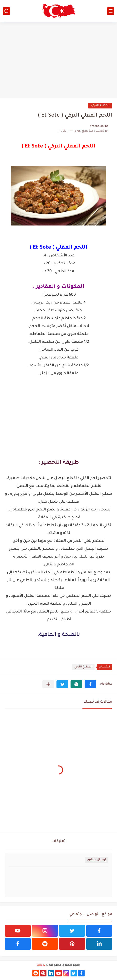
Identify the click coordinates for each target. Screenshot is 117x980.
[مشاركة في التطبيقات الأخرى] (48, 684)
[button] (90, 684)
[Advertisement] (58, 60)
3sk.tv (41, 965)
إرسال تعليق (97, 860)
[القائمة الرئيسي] (111, 11)
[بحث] (6, 11)
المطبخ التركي (100, 105)
